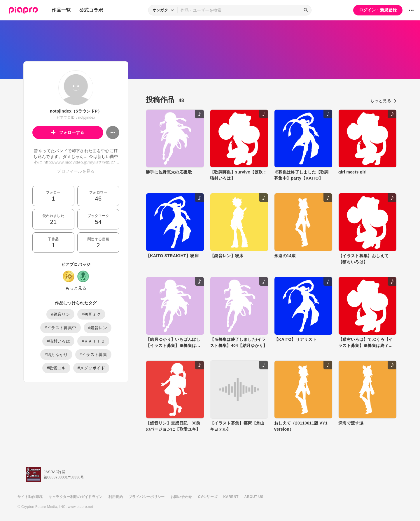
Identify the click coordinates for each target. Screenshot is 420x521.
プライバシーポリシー (147, 497)
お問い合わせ (181, 497)
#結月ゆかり (56, 355)
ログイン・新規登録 (378, 10)
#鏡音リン (60, 314)
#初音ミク (91, 314)
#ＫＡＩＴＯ (93, 341)
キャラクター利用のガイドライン (75, 497)
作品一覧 (61, 10)
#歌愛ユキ (56, 368)
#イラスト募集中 (61, 328)
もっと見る (76, 288)
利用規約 (116, 497)
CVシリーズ (208, 497)
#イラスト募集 (93, 355)
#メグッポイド (91, 368)
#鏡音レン (98, 328)
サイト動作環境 (30, 497)
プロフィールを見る (76, 171)
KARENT (231, 497)
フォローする (68, 132)
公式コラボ (91, 10)
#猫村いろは (58, 341)
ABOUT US (254, 497)
